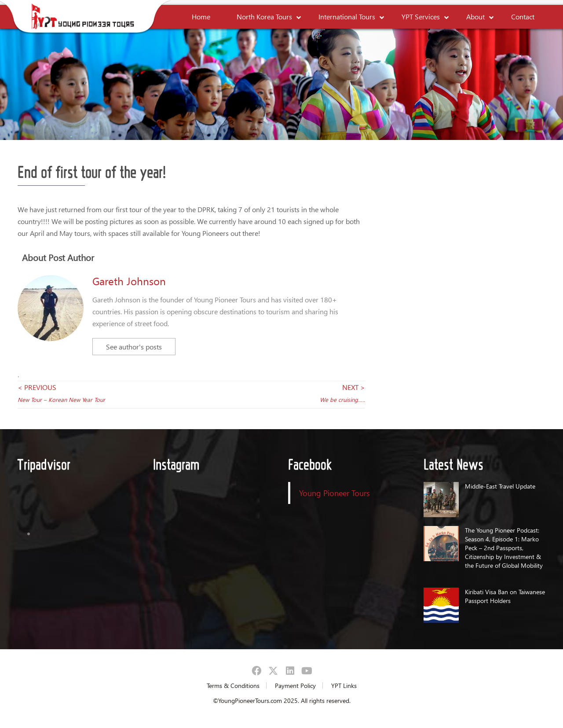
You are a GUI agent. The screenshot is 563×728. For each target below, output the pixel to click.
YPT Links (344, 686)
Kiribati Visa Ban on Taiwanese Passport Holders (505, 596)
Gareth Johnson (129, 281)
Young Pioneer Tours (335, 493)
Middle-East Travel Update (500, 486)
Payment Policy (295, 686)
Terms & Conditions (233, 686)
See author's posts (134, 347)
